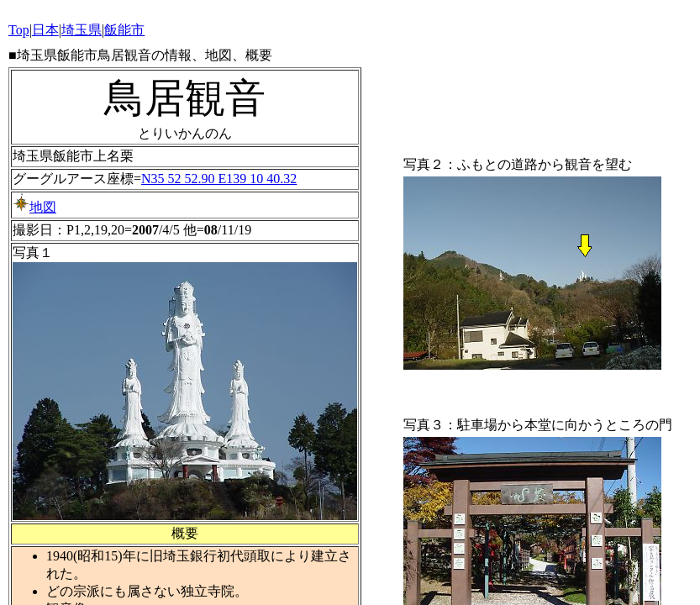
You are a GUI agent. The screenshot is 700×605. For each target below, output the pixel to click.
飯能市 (124, 30)
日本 (45, 30)
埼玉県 (82, 30)
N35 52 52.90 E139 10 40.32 (219, 179)
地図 (34, 207)
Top (19, 30)
